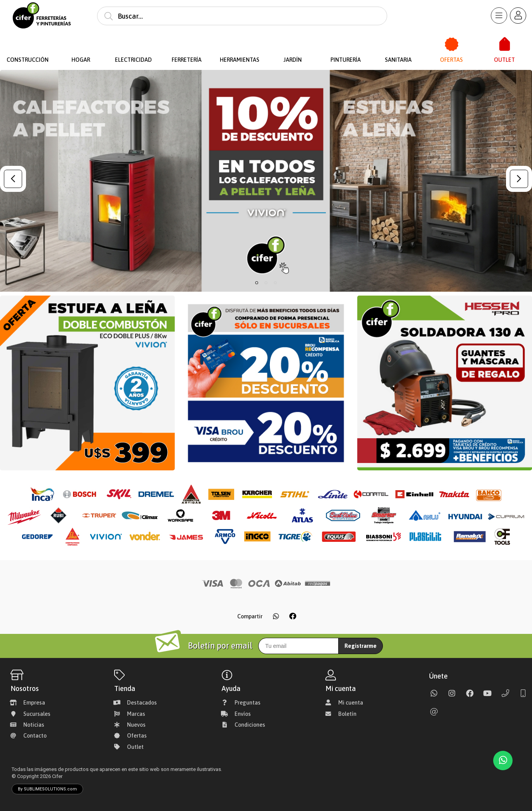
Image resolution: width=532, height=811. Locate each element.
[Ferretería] (187, 44)
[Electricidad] (134, 44)
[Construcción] (28, 44)
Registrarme (361, 646)
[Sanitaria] (399, 44)
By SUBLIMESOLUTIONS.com (47, 789)
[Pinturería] (345, 44)
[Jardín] (293, 44)
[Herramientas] (239, 44)
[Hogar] (81, 44)
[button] (257, 283)
